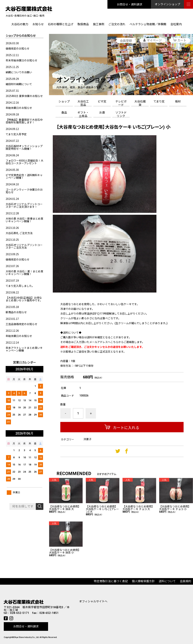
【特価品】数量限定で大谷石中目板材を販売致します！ (24, 121)
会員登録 (126, 41)
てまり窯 (159, 102)
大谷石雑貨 (140, 103)
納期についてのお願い (19, 72)
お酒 (102, 113)
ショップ (64, 102)
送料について (167, 581)
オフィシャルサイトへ (93, 601)
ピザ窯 (102, 102)
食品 (64, 113)
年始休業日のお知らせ (19, 108)
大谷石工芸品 (83, 103)
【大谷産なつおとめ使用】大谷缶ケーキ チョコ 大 (138, 508)
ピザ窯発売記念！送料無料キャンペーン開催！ (24, 176)
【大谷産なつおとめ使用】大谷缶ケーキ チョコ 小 (175, 508)
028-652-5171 (20, 613)
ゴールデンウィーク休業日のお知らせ (24, 191)
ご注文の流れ (117, 24)
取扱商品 (83, 24)
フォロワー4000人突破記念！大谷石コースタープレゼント (25, 162)
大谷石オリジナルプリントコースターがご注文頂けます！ (24, 205)
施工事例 (99, 24)
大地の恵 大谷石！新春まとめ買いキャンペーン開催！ (24, 220)
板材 (178, 102)
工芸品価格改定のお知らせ (21, 324)
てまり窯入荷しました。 (20, 286)
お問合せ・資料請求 (130, 4)
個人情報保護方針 (143, 581)
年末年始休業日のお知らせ (21, 60)
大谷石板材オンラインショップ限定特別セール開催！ (24, 147)
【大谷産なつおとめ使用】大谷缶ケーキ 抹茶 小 (65, 551)
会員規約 (185, 581)
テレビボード (121, 103)
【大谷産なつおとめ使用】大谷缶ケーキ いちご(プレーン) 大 (102, 509)
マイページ (154, 40)
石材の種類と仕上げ (61, 24)
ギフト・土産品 (83, 114)
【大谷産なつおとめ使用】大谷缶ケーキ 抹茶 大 (65, 508)
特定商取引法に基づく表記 (111, 581)
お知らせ (38, 24)
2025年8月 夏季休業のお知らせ (24, 96)
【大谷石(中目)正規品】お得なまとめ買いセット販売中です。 (24, 299)
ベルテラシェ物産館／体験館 (148, 24)
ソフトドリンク (121, 114)
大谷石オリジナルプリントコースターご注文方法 (24, 246)
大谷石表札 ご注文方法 (19, 233)
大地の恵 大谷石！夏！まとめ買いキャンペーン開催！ (24, 273)
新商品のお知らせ (16, 312)
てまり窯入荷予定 (16, 134)
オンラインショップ (167, 4)
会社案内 (176, 24)
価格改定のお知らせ (18, 48)
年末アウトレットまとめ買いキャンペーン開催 (24, 349)
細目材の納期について (19, 84)
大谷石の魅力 (20, 24)
